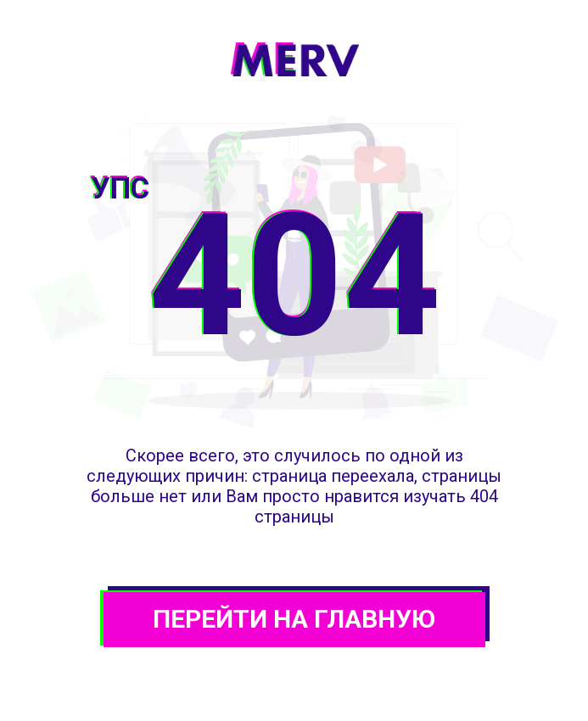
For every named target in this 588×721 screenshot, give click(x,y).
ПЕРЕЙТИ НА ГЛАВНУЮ (294, 619)
